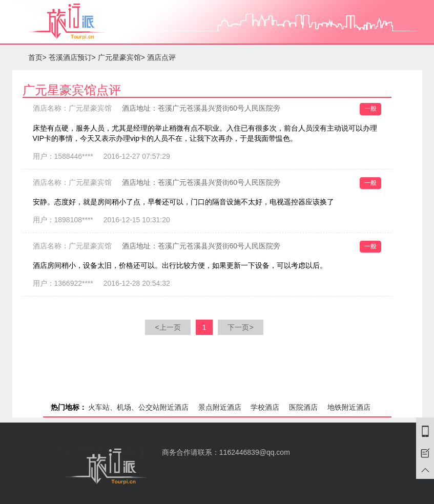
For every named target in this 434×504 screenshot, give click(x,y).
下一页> (240, 327)
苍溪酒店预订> (72, 57)
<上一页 (168, 327)
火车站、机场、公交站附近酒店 (138, 407)
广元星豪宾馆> (121, 57)
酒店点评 (161, 57)
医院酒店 (303, 407)
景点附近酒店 (220, 407)
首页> (37, 57)
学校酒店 (265, 407)
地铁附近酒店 (349, 407)
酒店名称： (72, 108)
